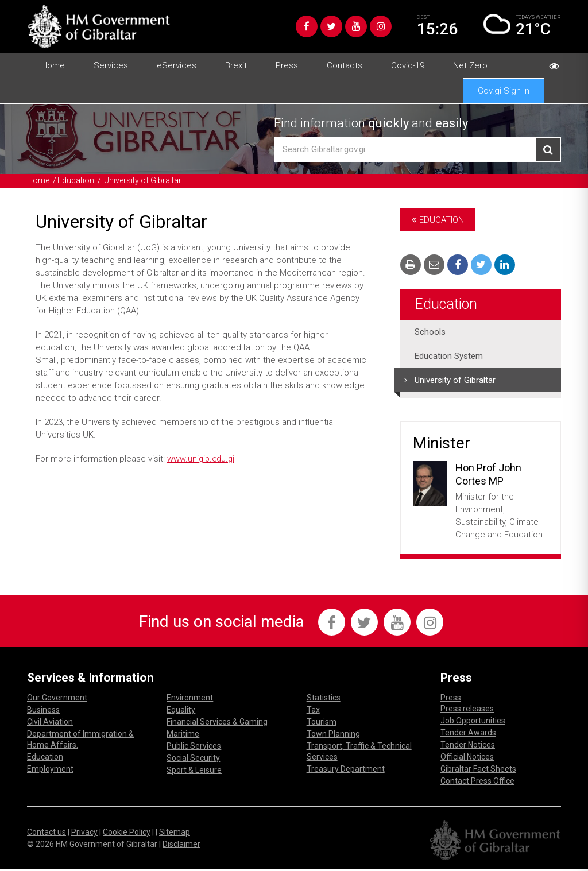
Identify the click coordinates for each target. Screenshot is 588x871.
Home (53, 65)
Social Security (193, 760)
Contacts (345, 65)
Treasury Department (346, 771)
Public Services (194, 748)
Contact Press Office (477, 783)
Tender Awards (468, 735)
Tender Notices (468, 747)
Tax (313, 712)
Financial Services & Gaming (217, 724)
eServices (177, 65)
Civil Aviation (50, 724)
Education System (449, 357)
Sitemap (175, 834)
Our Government (57, 700)
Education (78, 181)
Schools (430, 332)
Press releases (467, 711)
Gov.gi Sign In (504, 91)
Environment (190, 700)
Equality (181, 712)
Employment (50, 771)
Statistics (324, 700)
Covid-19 (408, 65)
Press (287, 65)
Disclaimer (181, 846)
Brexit (236, 65)
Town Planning (333, 736)
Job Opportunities (473, 723)
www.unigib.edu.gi (202, 459)
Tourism (322, 724)
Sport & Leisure (194, 772)
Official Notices (467, 759)
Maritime (183, 736)
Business (43, 712)
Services (111, 65)
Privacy (84, 834)
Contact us (47, 834)
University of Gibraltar (148, 181)
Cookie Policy (127, 834)
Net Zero (470, 65)
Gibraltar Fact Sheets (478, 771)
